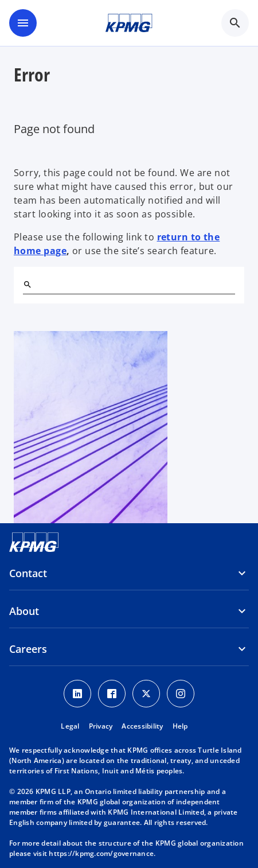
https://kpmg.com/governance (101, 853)
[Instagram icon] (181, 694)
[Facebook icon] (112, 694)
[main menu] (23, 23)
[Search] (28, 285)
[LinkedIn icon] (77, 694)
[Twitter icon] (146, 694)
